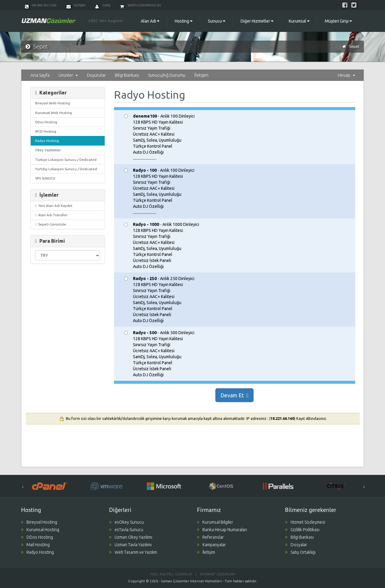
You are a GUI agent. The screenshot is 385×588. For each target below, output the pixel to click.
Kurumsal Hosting (40, 530)
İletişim (201, 75)
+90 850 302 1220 (41, 5)
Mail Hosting (35, 545)
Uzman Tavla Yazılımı (130, 545)
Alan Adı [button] (150, 21)
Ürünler (68, 75)
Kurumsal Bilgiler (215, 522)
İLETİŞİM (76, 5)
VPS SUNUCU (45, 178)
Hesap (346, 75)
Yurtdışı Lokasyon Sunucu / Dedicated (66, 169)
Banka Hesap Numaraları (222, 530)
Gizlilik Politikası (302, 530)
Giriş (103, 5)
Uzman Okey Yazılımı (131, 537)
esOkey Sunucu (126, 522)
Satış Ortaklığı (300, 552)
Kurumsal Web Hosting (54, 113)
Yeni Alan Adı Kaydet (54, 206)
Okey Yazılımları (48, 150)
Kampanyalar (211, 545)
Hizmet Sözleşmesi (305, 522)
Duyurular (96, 75)
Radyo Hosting (47, 141)
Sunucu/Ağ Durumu (167, 75)
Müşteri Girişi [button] (338, 21)
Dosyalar (296, 545)
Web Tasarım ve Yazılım (133, 552)
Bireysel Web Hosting (53, 103)
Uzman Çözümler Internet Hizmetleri (191, 581)
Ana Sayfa (40, 75)
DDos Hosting (46, 122)
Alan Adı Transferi (51, 215)
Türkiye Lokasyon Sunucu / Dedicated (66, 160)
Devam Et (234, 395)
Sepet (354, 46)
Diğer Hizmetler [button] (257, 21)
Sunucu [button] (217, 21)
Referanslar (210, 537)
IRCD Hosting (46, 131)
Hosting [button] (184, 21)
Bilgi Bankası (127, 75)
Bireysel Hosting (39, 522)
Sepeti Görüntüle (51, 224)
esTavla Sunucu (126, 530)
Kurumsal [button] (299, 21)
